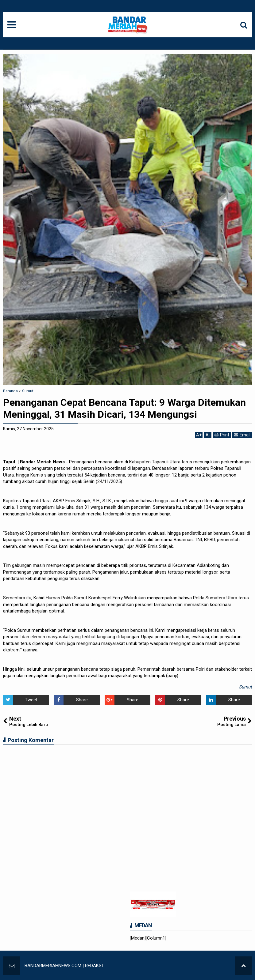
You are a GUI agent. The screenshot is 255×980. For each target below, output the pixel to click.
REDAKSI (94, 966)
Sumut (245, 687)
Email (242, 435)
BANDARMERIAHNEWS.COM (53, 966)
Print (222, 435)
